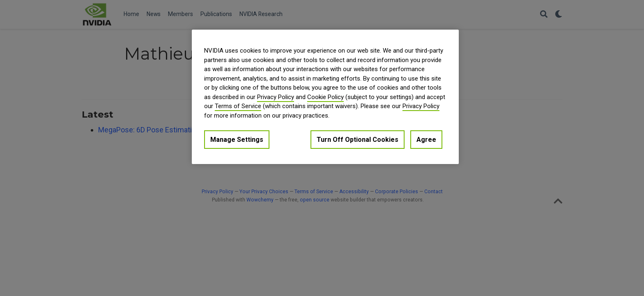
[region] (325, 97)
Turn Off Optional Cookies (358, 140)
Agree (426, 140)
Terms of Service (238, 106)
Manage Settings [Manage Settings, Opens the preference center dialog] (237, 140)
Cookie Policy (325, 97)
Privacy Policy (276, 97)
